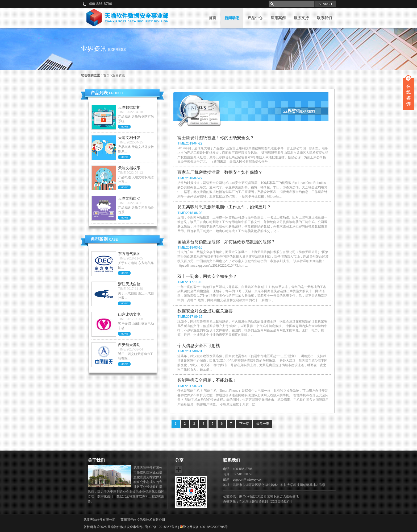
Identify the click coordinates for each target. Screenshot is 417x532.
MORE (124, 127)
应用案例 (278, 18)
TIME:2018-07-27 (190, 178)
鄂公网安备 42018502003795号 (204, 527)
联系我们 (324, 18)
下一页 (244, 424)
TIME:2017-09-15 (190, 317)
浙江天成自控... (131, 284)
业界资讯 (119, 75)
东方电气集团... (131, 254)
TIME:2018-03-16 (190, 248)
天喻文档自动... (131, 198)
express (117, 50)
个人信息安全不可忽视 (199, 346)
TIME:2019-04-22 (190, 143)
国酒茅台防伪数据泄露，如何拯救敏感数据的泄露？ (226, 242)
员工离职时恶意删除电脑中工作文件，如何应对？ (224, 207)
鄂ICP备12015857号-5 (161, 527)
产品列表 (108, 93)
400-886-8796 (100, 4)
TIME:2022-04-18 (130, 112)
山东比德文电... (131, 314)
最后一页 (263, 424)
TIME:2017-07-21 (190, 386)
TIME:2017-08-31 (190, 351)
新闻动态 (232, 18)
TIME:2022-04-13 (130, 173)
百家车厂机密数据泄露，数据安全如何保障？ (220, 172)
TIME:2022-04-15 (130, 142)
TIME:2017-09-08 (130, 319)
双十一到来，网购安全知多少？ (207, 276)
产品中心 (255, 18)
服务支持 (301, 18)
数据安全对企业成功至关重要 (205, 311)
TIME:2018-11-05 (130, 258)
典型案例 (104, 239)
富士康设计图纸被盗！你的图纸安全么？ (216, 138)
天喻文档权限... (131, 168)
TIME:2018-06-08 (190, 213)
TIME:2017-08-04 (130, 349)
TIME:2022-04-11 (130, 203)
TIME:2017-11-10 (190, 282)
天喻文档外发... (131, 138)
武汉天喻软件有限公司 (99, 520)
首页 (212, 18)
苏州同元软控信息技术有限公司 (143, 520)
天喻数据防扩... (131, 107)
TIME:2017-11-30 (130, 289)
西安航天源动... (131, 345)
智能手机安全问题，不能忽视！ (207, 380)
